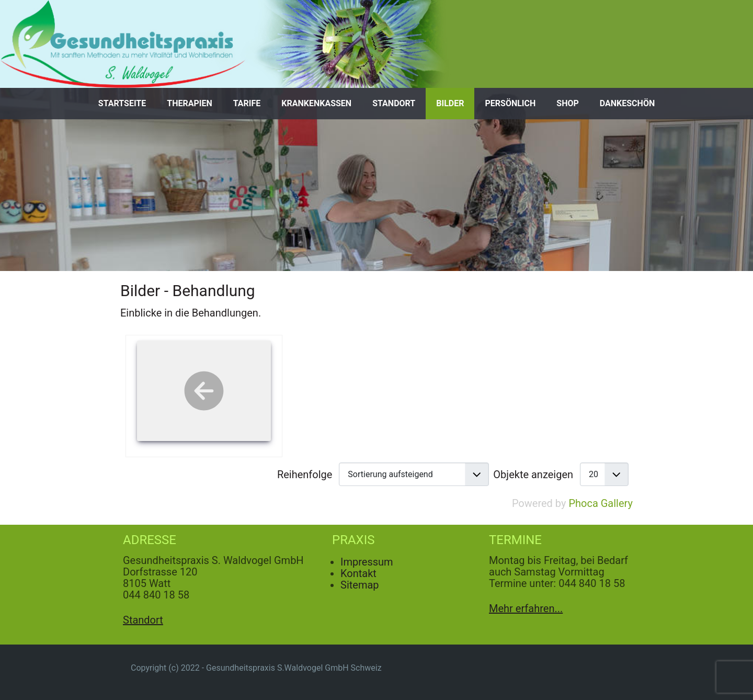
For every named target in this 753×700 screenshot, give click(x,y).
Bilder (450, 103)
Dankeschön (627, 103)
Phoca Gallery (601, 503)
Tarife (247, 103)
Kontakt (358, 573)
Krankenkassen (316, 103)
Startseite (122, 103)
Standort (394, 103)
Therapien (190, 103)
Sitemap (360, 585)
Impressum (367, 562)
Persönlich (510, 103)
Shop (568, 103)
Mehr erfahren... (526, 608)
